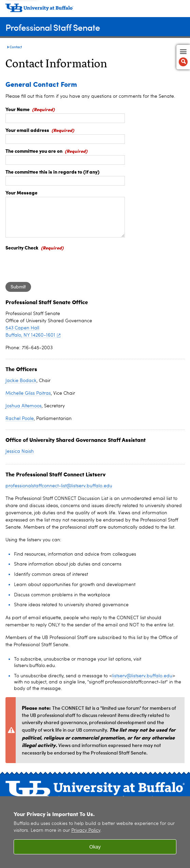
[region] (95, 832)
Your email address (27, 130)
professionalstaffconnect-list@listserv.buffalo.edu (59, 486)
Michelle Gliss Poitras (28, 393)
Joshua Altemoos (24, 406)
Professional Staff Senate (53, 27)
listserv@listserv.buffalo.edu (142, 676)
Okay (95, 847)
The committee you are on (34, 151)
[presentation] (57, 265)
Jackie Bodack (21, 381)
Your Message (21, 192)
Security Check (22, 247)
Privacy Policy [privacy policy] (86, 831)
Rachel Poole (20, 419)
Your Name (18, 109)
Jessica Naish (20, 451)
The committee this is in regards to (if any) (53, 172)
